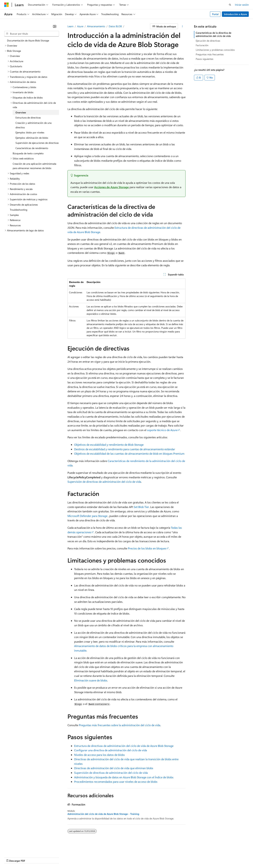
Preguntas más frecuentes (210, 54)
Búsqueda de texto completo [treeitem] (28, 153)
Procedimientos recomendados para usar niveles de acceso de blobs (116, 782)
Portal (215, 14)
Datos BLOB (115, 26)
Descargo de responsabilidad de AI (23, 857)
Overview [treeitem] (21, 112)
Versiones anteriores (56, 857)
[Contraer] (55, 26)
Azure (80, 26)
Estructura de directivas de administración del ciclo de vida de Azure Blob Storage (124, 746)
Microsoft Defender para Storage (87, 516)
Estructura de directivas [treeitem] (28, 118)
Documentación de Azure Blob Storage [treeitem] (28, 40)
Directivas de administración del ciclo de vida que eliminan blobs (114, 768)
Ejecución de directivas (208, 41)
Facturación (202, 45)
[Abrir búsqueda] (230, 5)
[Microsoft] (7, 5)
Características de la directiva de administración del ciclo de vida (213, 34)
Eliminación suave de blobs (91, 680)
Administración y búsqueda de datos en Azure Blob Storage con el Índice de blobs (124, 777)
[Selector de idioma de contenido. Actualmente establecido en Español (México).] (17, 849)
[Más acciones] (182, 26)
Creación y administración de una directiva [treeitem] (33, 125)
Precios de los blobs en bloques (147, 548)
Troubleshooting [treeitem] (19, 210)
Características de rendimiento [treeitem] (32, 148)
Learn (70, 26)
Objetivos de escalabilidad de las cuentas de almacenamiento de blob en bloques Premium (129, 453)
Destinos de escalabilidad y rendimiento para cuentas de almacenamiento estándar (125, 449)
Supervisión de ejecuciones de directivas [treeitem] (37, 143)
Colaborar (88, 857)
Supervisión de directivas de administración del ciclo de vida (104, 482)
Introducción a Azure (235, 14)
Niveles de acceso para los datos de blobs (99, 755)
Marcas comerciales (195, 857)
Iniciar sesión (242, 5)
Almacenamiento (96, 26)
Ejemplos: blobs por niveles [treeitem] (30, 132)
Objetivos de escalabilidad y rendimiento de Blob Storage (109, 445)
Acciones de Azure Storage (111, 187)
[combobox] (32, 34)
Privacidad (103, 857)
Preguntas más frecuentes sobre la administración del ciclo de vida (120, 725)
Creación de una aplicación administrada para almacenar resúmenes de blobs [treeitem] (34, 166)
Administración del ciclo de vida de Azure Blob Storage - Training (103, 814)
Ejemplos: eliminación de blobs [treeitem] (32, 138)
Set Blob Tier (141, 507)
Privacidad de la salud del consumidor (136, 857)
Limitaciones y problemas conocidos (215, 50)
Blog (74, 857)
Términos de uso (172, 857)
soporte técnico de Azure (162, 430)
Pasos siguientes (205, 59)
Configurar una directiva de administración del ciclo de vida (111, 750)
